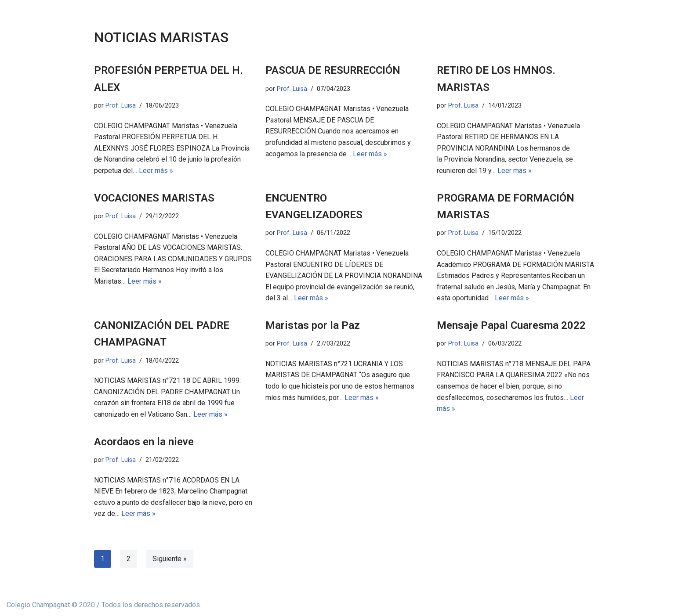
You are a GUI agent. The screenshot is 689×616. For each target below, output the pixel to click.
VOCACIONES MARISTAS (154, 198)
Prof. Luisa (121, 106)
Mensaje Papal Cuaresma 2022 (511, 325)
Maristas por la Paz (313, 325)
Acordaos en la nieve (144, 442)
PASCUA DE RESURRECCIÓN (333, 70)
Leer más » (156, 171)
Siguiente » (170, 559)
